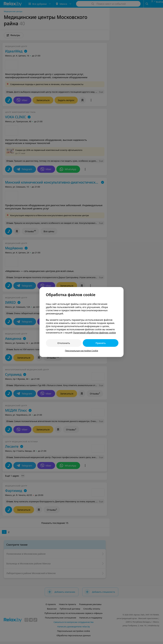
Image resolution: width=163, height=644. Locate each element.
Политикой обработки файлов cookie (94, 332)
